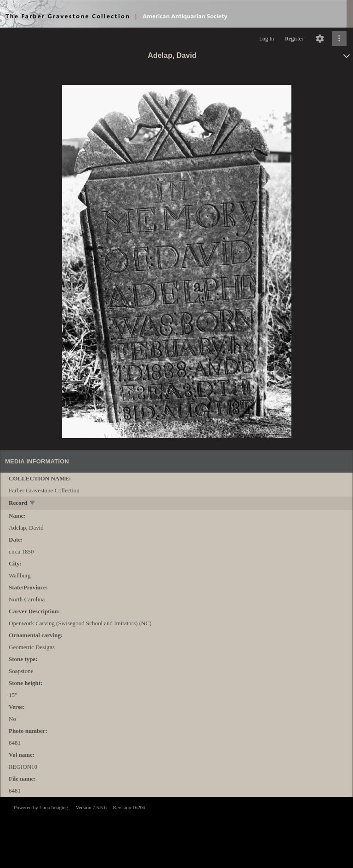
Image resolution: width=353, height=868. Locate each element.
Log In (267, 39)
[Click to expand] (339, 39)
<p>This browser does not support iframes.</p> (176, 832)
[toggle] (33, 504)
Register (294, 39)
